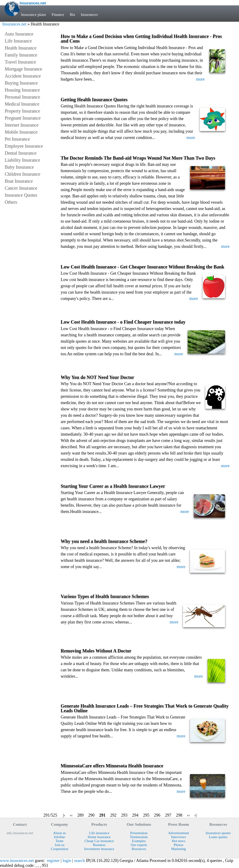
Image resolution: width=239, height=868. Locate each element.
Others (11, 202)
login (67, 861)
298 (179, 815)
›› (188, 815)
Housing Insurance (22, 90)
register (53, 861)
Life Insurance (18, 41)
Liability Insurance (22, 160)
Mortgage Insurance (23, 69)
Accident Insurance (23, 76)
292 (113, 815)
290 (91, 815)
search (80, 861)
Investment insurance (99, 849)
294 (135, 815)
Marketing (178, 849)
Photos (178, 845)
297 (168, 815)
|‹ (64, 815)
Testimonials (139, 837)
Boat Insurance (19, 181)
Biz (73, 15)
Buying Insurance (21, 83)
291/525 (50, 815)
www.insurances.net (17, 861)
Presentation (139, 833)
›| (196, 815)
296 (157, 815)
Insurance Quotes (21, 195)
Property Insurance (22, 111)
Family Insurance (21, 55)
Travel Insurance (20, 62)
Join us (60, 845)
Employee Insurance (24, 146)
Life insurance (99, 833)
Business (99, 845)
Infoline (60, 837)
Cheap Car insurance (99, 841)
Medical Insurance (22, 104)
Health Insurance (21, 48)
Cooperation (60, 849)
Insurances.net (14, 24)
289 (80, 815)
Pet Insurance (17, 139)
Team (59, 841)
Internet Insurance (22, 125)
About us (60, 833)
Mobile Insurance (21, 132)
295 (146, 815)
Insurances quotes (218, 833)
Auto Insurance (19, 34)
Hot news (178, 841)
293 (124, 815)
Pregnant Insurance (23, 118)
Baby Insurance (19, 167)
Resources (139, 849)
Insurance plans (33, 15)
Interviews (179, 837)
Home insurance (99, 837)
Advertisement (179, 833)
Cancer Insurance (21, 188)
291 (102, 815)
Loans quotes (218, 837)
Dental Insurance (21, 153)
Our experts (139, 845)
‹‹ (71, 815)
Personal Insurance (22, 97)
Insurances (90, 15)
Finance (58, 15)
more (200, 79)
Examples (139, 841)
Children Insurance (23, 174)
